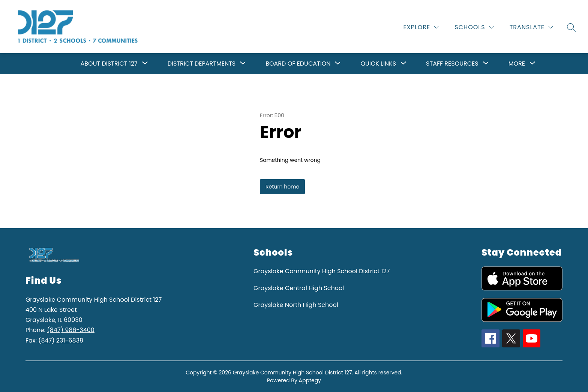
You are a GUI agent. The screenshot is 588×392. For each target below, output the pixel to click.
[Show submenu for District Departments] (202, 64)
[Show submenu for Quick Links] (378, 64)
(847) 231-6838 (61, 340)
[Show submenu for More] (517, 64)
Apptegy (310, 380)
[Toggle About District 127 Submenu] (145, 64)
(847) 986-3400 (70, 330)
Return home (282, 187)
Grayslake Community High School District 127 (322, 271)
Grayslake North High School (296, 305)
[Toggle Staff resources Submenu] (486, 64)
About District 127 (109, 64)
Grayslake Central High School (299, 288)
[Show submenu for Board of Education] (298, 64)
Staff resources (452, 64)
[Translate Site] (531, 27)
